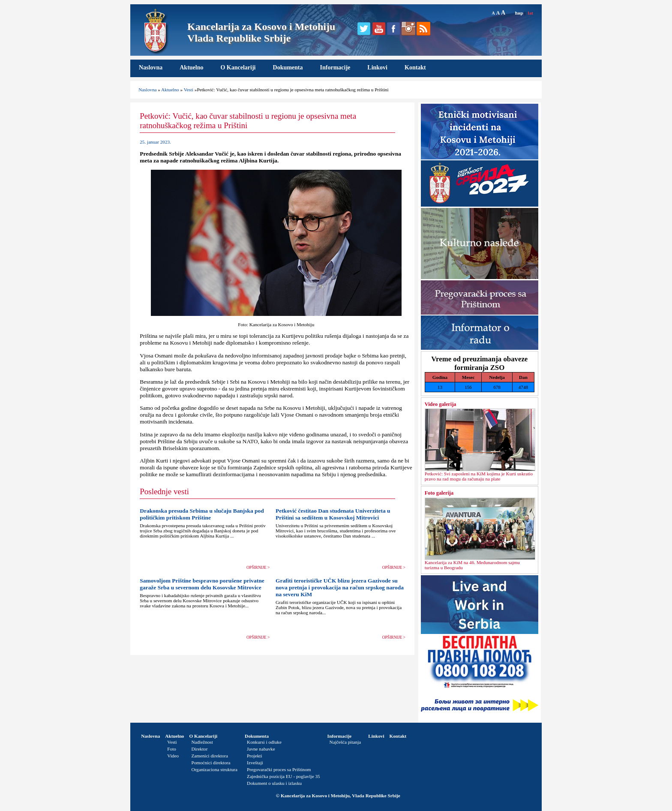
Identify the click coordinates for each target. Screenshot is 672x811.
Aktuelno (191, 68)
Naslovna (151, 68)
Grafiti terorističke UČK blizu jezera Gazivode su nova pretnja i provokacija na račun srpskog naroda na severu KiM (340, 587)
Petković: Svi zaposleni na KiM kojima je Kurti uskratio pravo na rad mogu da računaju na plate (479, 476)
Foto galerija (439, 493)
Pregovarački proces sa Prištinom (279, 769)
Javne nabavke (261, 749)
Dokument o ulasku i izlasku (274, 783)
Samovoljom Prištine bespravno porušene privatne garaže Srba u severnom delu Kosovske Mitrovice (202, 584)
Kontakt (415, 68)
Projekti (254, 756)
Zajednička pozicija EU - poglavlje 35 (283, 776)
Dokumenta (288, 68)
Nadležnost (202, 742)
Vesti (189, 90)
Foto (172, 749)
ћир (519, 13)
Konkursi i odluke (264, 742)
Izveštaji (255, 763)
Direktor (199, 749)
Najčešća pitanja (345, 742)
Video (173, 756)
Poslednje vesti (164, 491)
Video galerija (441, 404)
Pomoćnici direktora (211, 763)
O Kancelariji (238, 68)
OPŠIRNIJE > (258, 568)
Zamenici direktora (209, 756)
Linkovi (377, 68)
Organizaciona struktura (214, 769)
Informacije (335, 68)
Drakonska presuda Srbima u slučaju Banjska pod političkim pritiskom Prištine (202, 514)
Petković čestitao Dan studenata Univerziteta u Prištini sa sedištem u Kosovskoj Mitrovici (333, 514)
